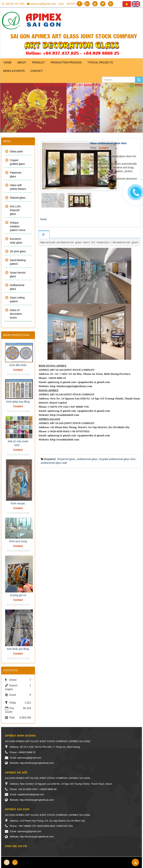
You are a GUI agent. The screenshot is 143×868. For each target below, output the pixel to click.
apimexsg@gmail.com (43, 4)
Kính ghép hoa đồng (18, 402)
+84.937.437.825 (15, 4)
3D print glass (18, 251)
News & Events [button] (14, 71)
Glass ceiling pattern (17, 299)
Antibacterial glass (17, 287)
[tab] (44, 235)
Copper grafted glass (17, 162)
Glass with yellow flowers (18, 187)
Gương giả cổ (18, 595)
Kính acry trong (18, 541)
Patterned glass (16, 175)
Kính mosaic (18, 503)
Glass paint (16, 151)
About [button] (22, 62)
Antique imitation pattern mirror (18, 226)
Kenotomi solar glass (16, 241)
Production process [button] (66, 62)
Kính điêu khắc (18, 365)
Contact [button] (37, 71)
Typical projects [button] (100, 62)
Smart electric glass (18, 274)
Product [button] (38, 62)
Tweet (43, 219)
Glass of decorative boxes (16, 314)
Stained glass (18, 198)
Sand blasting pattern (18, 262)
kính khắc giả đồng (18, 649)
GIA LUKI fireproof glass (15, 210)
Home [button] (8, 62)
